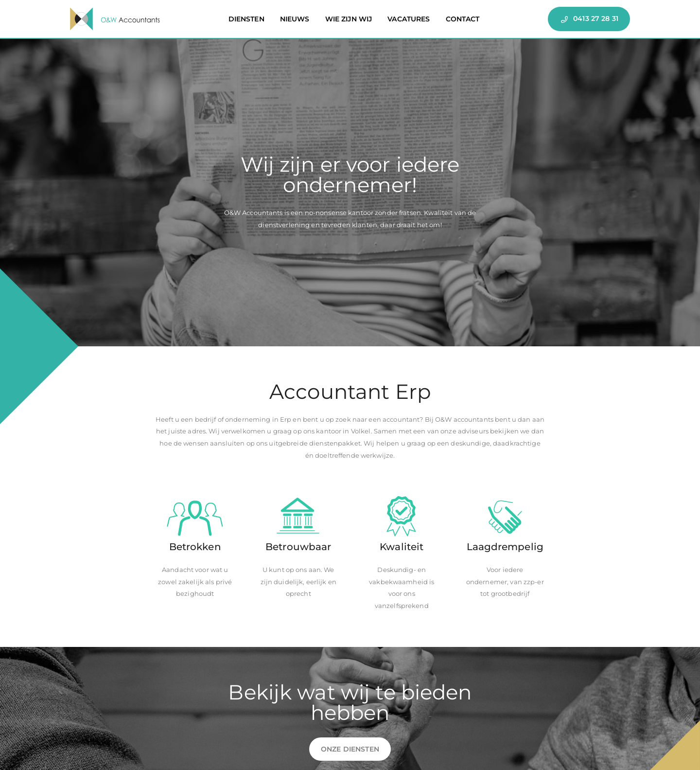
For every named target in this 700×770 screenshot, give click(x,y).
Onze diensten (350, 749)
